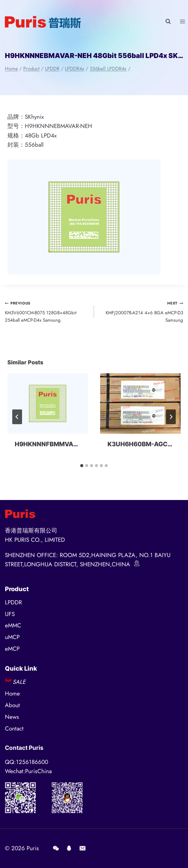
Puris (33, 848)
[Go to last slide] (17, 417)
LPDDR (13, 602)
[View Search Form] (168, 21)
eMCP (12, 649)
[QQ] (69, 848)
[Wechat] (56, 848)
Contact (14, 728)
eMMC (13, 625)
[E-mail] (82, 848)
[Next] (171, 417)
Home (12, 694)
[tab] (82, 466)
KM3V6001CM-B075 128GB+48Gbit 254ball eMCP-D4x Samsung (47, 311)
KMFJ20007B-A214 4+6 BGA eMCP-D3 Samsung (141, 311)
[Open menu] (182, 21)
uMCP (12, 637)
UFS (10, 614)
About (12, 705)
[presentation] (48, 403)
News (12, 717)
